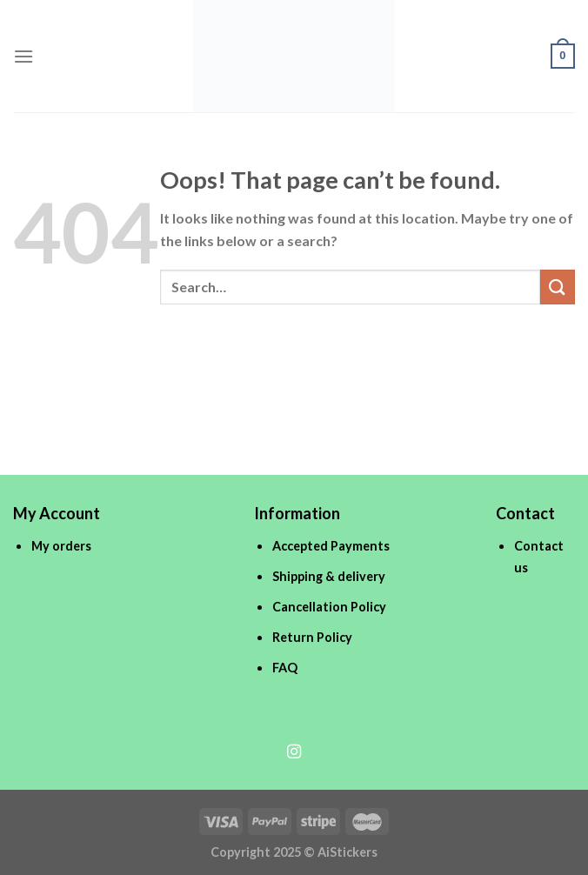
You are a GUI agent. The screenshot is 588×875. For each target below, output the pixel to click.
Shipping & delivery (329, 576)
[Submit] (558, 287)
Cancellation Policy (329, 607)
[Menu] (23, 56)
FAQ (285, 668)
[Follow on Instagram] (294, 752)
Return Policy (312, 637)
